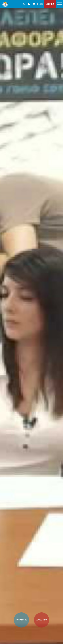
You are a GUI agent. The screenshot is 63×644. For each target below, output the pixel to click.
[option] (32, 322)
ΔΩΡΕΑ (50, 4)
